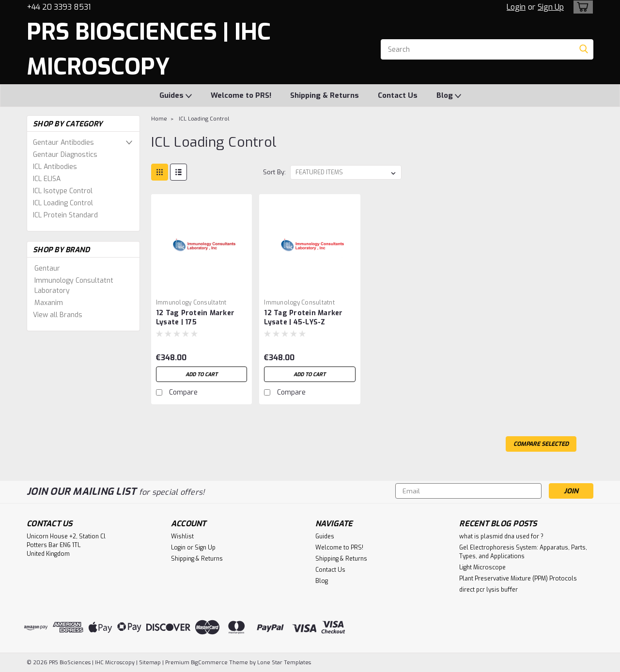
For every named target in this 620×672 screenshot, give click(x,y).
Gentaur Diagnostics (65, 155)
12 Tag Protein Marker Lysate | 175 (195, 318)
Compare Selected (541, 444)
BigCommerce (209, 663)
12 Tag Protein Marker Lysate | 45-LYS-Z (303, 318)
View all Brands (58, 315)
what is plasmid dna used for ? (501, 536)
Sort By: (274, 172)
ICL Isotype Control (63, 191)
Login (516, 7)
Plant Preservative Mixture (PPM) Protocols (518, 579)
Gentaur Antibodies (63, 143)
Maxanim (49, 303)
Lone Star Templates (284, 663)
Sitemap (150, 663)
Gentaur (47, 268)
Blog (449, 96)
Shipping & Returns (325, 95)
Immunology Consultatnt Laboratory (74, 286)
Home (159, 119)
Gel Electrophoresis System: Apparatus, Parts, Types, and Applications (523, 552)
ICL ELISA (47, 179)
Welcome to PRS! (241, 95)
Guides (176, 96)
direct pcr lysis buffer (488, 590)
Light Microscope (482, 567)
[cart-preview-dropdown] (581, 7)
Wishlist (182, 536)
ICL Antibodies (55, 167)
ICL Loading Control (63, 203)
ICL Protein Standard (65, 215)
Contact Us (398, 95)
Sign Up (551, 7)
